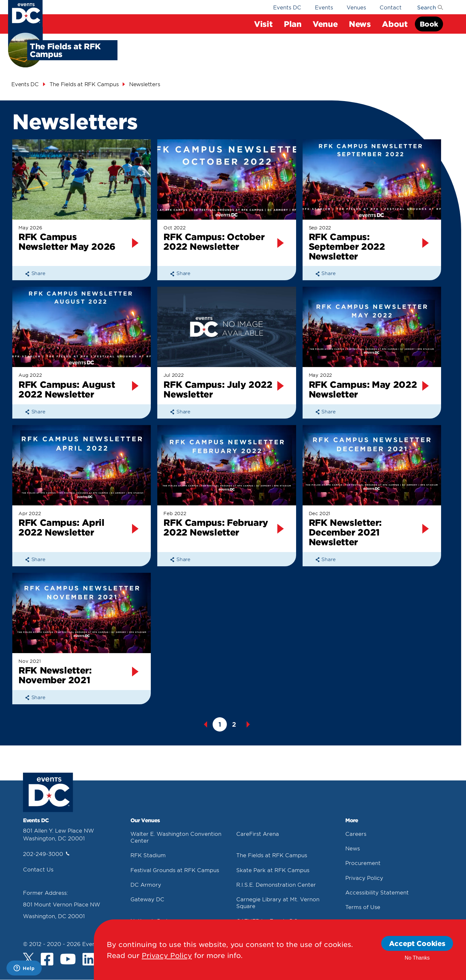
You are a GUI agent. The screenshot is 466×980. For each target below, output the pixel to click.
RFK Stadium (148, 855)
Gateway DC (147, 899)
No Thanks (417, 958)
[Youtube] (68, 960)
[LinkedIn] (89, 960)
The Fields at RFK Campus (272, 855)
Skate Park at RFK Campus (273, 870)
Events (324, 7)
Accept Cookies (417, 943)
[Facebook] (47, 960)
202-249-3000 (46, 854)
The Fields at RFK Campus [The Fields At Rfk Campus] (84, 84)
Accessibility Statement (377, 892)
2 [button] (234, 724)
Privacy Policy (364, 878)
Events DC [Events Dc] (25, 84)
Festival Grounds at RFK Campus (175, 870)
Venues (356, 7)
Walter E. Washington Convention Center (176, 837)
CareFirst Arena (258, 834)
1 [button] (220, 724)
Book (429, 24)
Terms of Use (363, 907)
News (353, 848)
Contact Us (38, 869)
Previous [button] (205, 724)
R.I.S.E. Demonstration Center (276, 884)
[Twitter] (29, 958)
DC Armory (146, 884)
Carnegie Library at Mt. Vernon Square (278, 902)
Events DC (287, 7)
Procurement (363, 863)
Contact (391, 7)
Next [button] (248, 724)
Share (35, 273)
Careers (356, 834)
